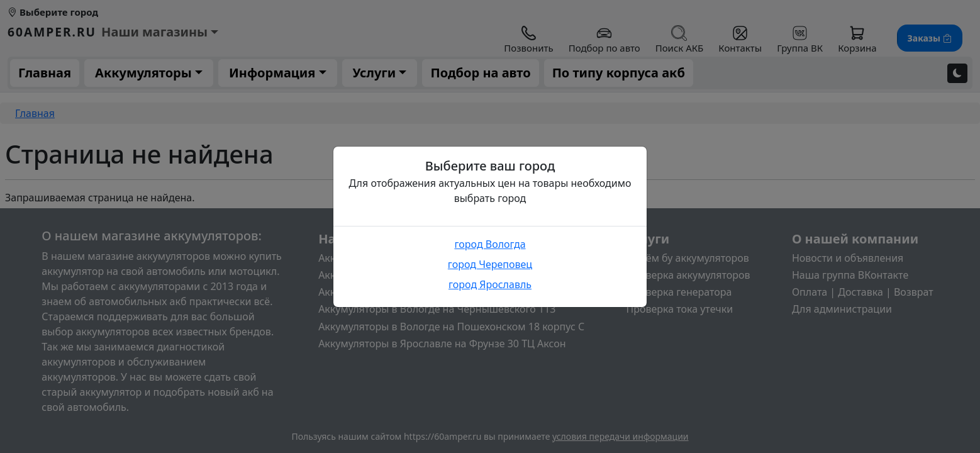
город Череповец (490, 264)
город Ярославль (490, 284)
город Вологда (490, 244)
